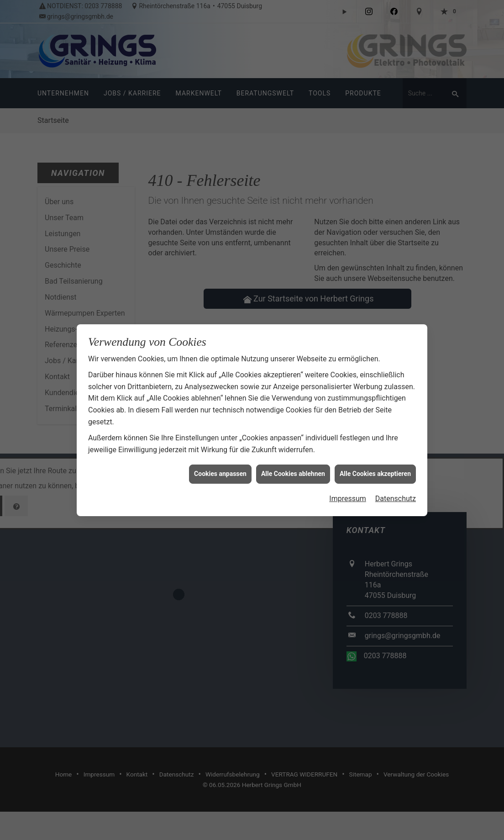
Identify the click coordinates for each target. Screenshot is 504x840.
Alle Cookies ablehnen (293, 460)
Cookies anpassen (220, 460)
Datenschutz (396, 484)
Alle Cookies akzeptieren (375, 460)
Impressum (348, 484)
